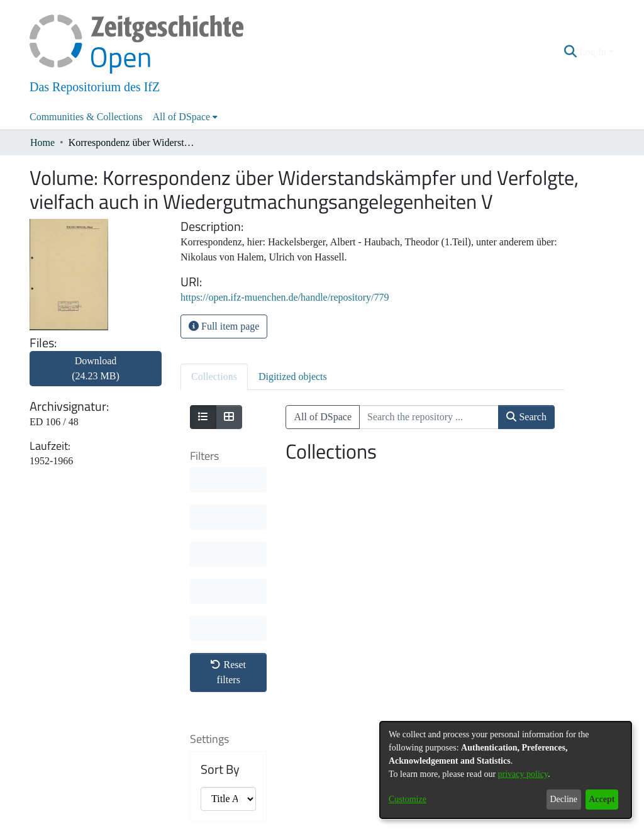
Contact (287, 823)
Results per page (224, 672)
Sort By (220, 584)
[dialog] (506, 770)
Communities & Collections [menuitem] (86, 117)
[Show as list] (203, 417)
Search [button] (526, 417)
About (254, 823)
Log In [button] (594, 52)
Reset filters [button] (228, 487)
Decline (563, 799)
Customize (408, 799)
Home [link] (42, 142)
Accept (602, 799)
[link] (96, 376)
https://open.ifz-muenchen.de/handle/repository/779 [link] (285, 297)
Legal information (337, 823)
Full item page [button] (224, 326)
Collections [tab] (214, 376)
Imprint (388, 823)
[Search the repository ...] (429, 417)
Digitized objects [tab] (293, 376)
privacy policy (523, 774)
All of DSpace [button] (182, 117)
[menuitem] (186, 117)
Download (96, 368)
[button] (571, 52)
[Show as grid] (229, 417)
